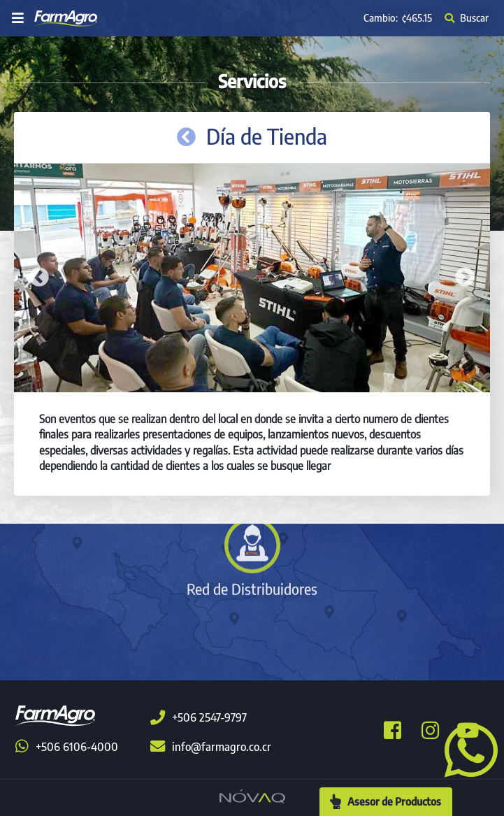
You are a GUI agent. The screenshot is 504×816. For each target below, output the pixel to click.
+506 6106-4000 (67, 747)
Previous (39, 278)
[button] (466, 749)
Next (465, 278)
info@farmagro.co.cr (211, 747)
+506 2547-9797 (199, 717)
